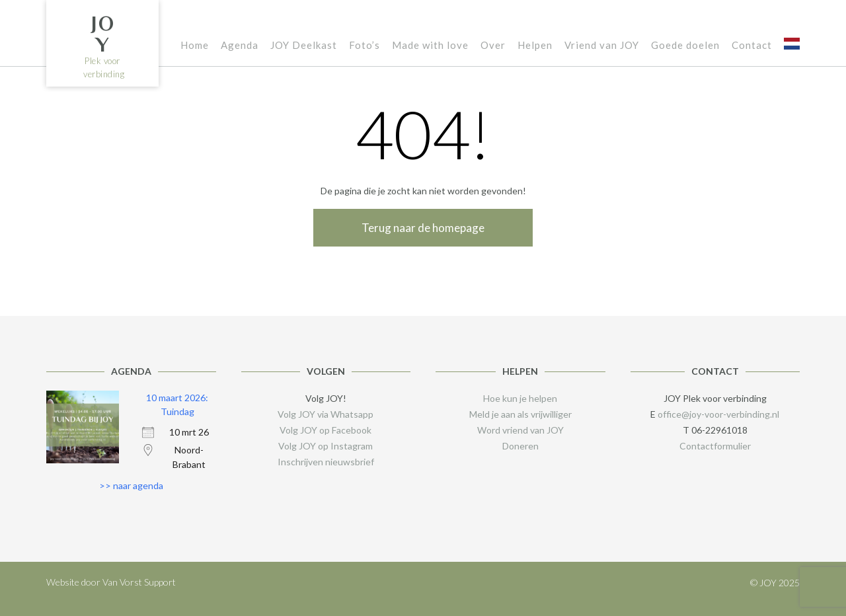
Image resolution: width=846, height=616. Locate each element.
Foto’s (365, 45)
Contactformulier (715, 446)
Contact (752, 45)
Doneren (520, 446)
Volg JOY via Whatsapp (326, 414)
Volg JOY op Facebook (326, 430)
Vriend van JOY (602, 45)
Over (493, 45)
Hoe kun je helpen (520, 398)
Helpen (535, 45)
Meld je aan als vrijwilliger (520, 414)
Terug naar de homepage (423, 228)
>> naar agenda (131, 485)
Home (195, 45)
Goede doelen (685, 45)
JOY (103, 34)
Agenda (240, 45)
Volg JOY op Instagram (326, 446)
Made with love (430, 45)
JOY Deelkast (304, 45)
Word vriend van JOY (520, 430)
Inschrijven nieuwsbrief (326, 462)
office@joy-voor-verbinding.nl (718, 414)
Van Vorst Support (139, 582)
